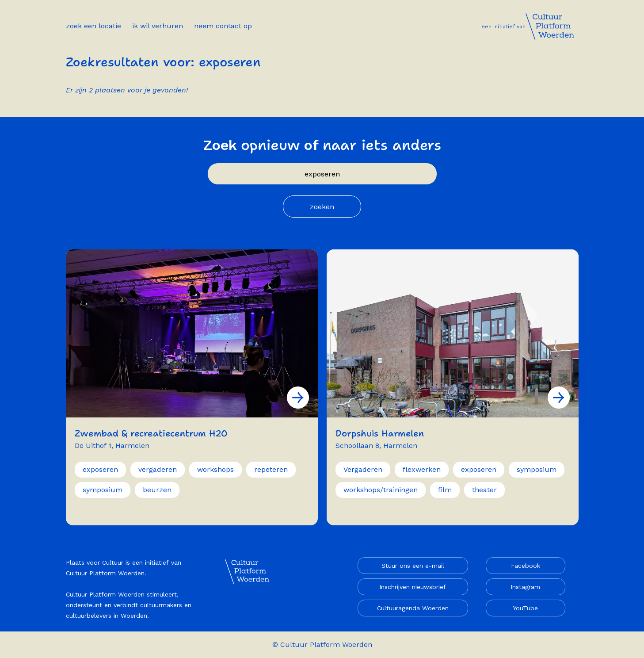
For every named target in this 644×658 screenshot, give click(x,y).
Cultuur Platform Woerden (105, 573)
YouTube (525, 608)
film (445, 490)
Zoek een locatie (93, 26)
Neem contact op (223, 26)
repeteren (271, 469)
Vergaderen (363, 469)
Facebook (526, 566)
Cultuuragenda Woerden (413, 608)
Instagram (525, 587)
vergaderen (158, 469)
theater (484, 490)
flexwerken (422, 469)
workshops (215, 469)
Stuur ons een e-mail (413, 566)
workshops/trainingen (381, 490)
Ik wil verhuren (158, 26)
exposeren (100, 469)
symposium (103, 490)
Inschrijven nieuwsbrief (413, 587)
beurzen (157, 490)
